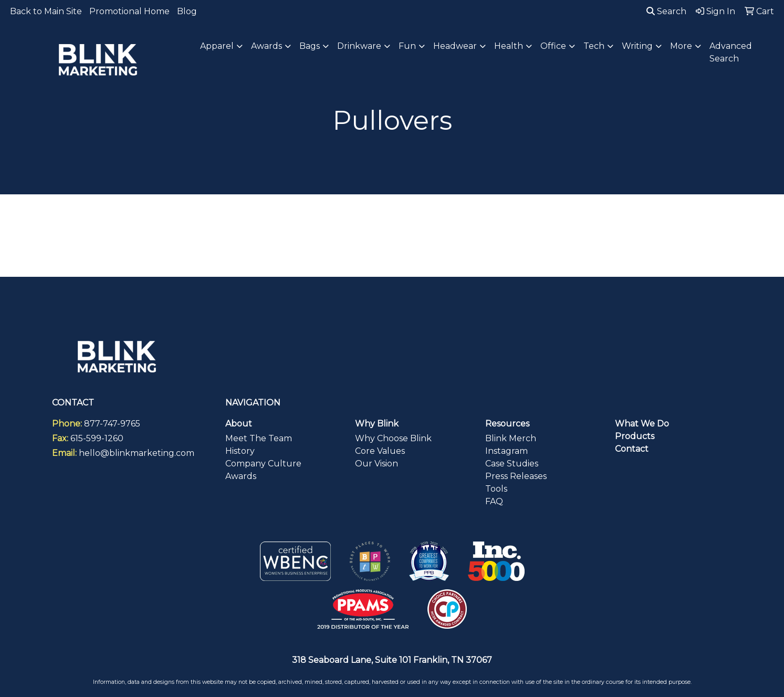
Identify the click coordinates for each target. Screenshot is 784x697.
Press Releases (516, 476)
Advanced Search (731, 52)
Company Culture (263, 464)
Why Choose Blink (393, 438)
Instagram (506, 451)
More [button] (681, 46)
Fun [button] (407, 46)
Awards (241, 476)
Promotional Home (129, 11)
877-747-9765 (112, 424)
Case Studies (512, 464)
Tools (496, 489)
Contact (632, 449)
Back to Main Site (46, 11)
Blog (187, 11)
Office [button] (553, 46)
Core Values (380, 451)
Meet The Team (259, 438)
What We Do (642, 424)
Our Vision (377, 464)
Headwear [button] (455, 46)
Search (666, 11)
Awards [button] (266, 46)
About (239, 424)
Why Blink (377, 424)
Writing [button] (637, 46)
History (240, 451)
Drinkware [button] (359, 46)
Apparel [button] (217, 46)
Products (635, 436)
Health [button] (509, 46)
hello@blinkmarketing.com (137, 453)
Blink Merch (511, 438)
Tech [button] (594, 46)
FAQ (494, 501)
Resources (507, 424)
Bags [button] (310, 46)
